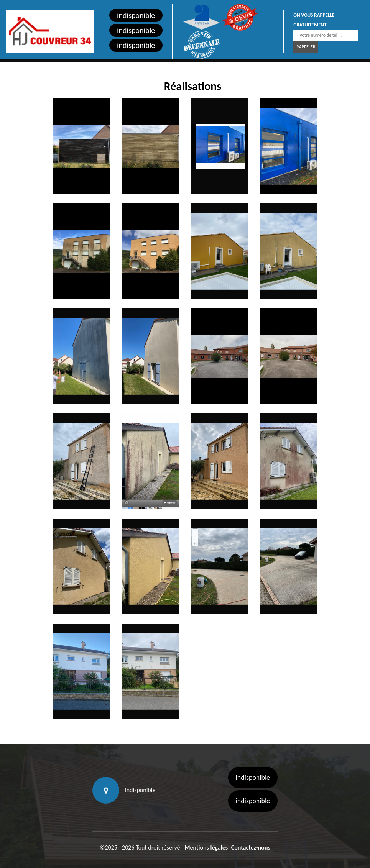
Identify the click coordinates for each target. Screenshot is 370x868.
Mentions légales (206, 847)
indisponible (136, 15)
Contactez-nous (251, 847)
